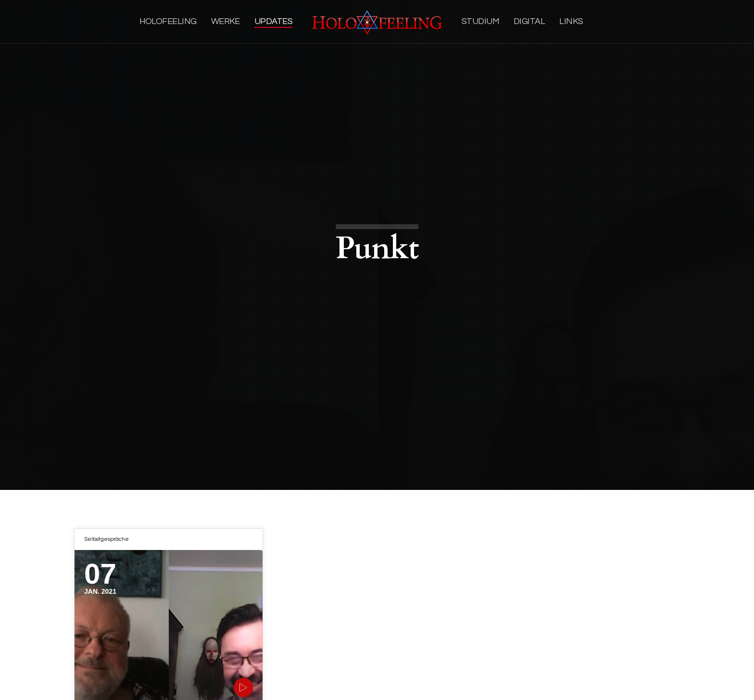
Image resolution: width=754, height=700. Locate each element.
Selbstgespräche (107, 539)
